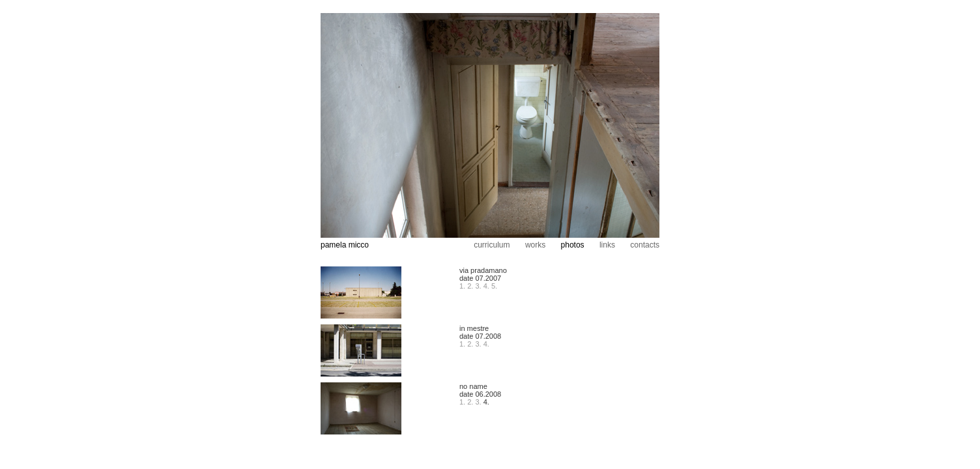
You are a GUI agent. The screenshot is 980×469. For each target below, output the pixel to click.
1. (462, 286)
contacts (645, 245)
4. (486, 286)
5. (494, 286)
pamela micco (345, 245)
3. (479, 286)
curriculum (492, 245)
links (607, 245)
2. (470, 286)
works (535, 245)
